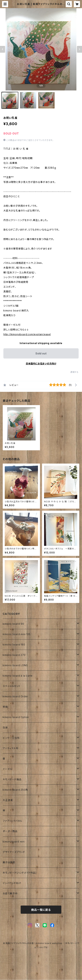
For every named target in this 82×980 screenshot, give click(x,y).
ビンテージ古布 (11, 738)
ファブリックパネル (12, 821)
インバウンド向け (12, 883)
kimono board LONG (15, 665)
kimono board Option (16, 717)
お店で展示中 (10, 893)
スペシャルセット (12, 686)
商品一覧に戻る (41, 910)
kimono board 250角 (15, 790)
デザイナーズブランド (14, 852)
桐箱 (5, 707)
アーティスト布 (11, 748)
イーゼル (7, 769)
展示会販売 (9, 862)
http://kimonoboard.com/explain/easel (27, 334)
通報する (74, 372)
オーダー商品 (10, 831)
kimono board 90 (13, 624)
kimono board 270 (14, 655)
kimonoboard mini (14, 842)
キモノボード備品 (12, 779)
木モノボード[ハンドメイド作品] (20, 873)
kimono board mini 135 (17, 634)
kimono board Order (15, 696)
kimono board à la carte (18, 676)
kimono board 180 (14, 645)
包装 (5, 727)
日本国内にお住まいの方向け (41, 364)
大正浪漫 (8, 800)
